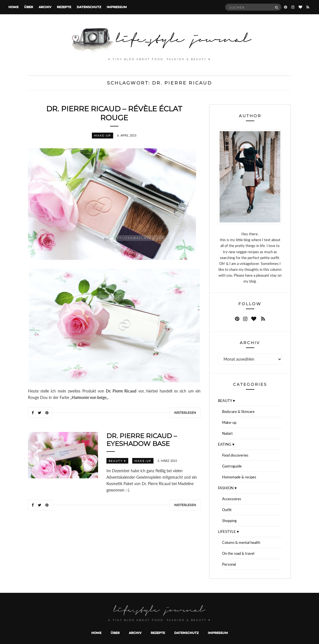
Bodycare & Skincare (238, 412)
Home (13, 7)
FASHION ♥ (227, 488)
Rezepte (64, 7)
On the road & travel (238, 553)
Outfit (227, 510)
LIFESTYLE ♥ (228, 532)
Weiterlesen (185, 413)
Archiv (45, 7)
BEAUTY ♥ (117, 461)
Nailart (227, 433)
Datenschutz (89, 7)
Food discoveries (235, 455)
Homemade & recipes (239, 477)
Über (29, 7)
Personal (229, 564)
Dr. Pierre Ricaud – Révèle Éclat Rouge (114, 113)
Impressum (117, 7)
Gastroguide (232, 466)
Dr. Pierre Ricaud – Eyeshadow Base (142, 440)
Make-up (103, 135)
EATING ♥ (226, 444)
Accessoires (232, 499)
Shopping (229, 521)
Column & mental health (241, 542)
